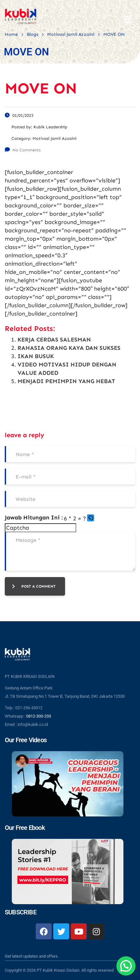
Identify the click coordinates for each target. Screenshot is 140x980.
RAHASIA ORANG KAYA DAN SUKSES (69, 348)
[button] (91, 518)
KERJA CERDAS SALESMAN (54, 340)
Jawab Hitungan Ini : (34, 518)
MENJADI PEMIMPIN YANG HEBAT (66, 381)
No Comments (23, 150)
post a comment (34, 586)
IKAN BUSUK (36, 356)
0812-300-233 (39, 716)
